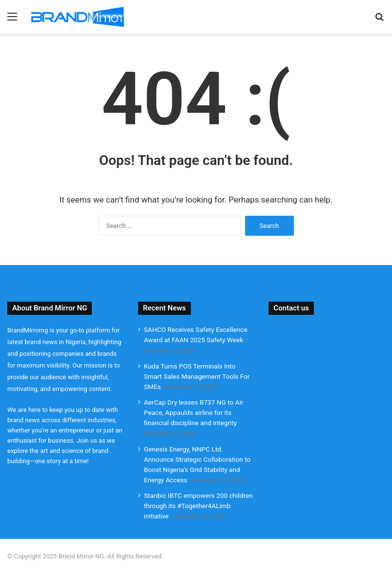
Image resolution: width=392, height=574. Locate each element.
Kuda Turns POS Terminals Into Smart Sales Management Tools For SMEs (197, 376)
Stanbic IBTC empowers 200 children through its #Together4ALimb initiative (198, 506)
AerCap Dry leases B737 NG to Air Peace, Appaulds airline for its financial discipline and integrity (194, 412)
